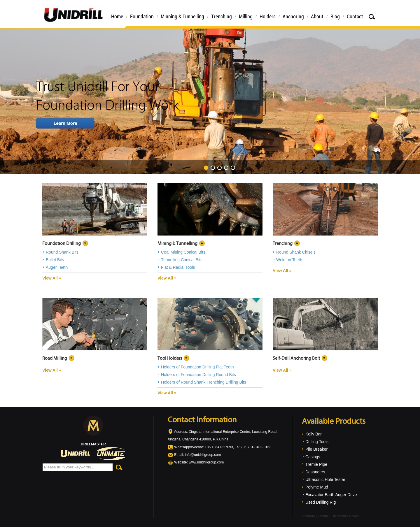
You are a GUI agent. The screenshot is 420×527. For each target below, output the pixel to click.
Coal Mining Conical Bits (183, 252)
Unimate (308, 516)
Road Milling (55, 358)
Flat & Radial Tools (178, 267)
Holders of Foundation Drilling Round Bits (198, 375)
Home (117, 16)
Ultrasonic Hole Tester (325, 479)
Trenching (222, 16)
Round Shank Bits (62, 252)
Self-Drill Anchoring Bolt (296, 358)
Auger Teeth (57, 267)
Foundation (142, 16)
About (317, 16)
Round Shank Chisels (296, 252)
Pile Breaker (316, 449)
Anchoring (293, 16)
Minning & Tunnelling (182, 16)
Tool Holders (170, 358)
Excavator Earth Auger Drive (331, 495)
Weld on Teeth (289, 260)
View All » (52, 278)
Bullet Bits (55, 260)
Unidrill (323, 516)
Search (372, 16)
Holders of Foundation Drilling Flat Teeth (197, 367)
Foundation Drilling (62, 243)
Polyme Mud (317, 487)
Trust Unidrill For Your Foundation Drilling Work (210, 101)
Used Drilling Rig (321, 502)
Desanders (315, 472)
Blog (335, 16)
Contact (355, 16)
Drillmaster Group (345, 516)
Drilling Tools (317, 442)
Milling (246, 16)
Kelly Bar (314, 434)
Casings (313, 457)
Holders (268, 16)
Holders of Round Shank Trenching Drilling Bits (204, 382)
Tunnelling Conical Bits (182, 260)
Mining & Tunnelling (177, 243)
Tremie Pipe (316, 464)
